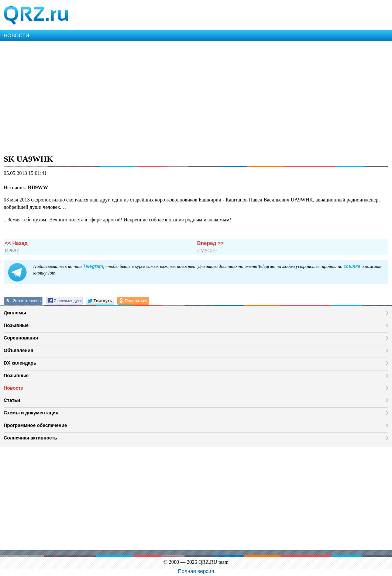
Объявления (18, 350)
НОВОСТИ (16, 35)
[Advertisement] (196, 97)
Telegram (93, 266)
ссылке (352, 266)
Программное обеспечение (35, 425)
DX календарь (20, 363)
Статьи (12, 400)
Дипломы (15, 313)
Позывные (16, 325)
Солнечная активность (30, 438)
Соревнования (21, 338)
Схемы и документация (31, 413)
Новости (14, 388)
